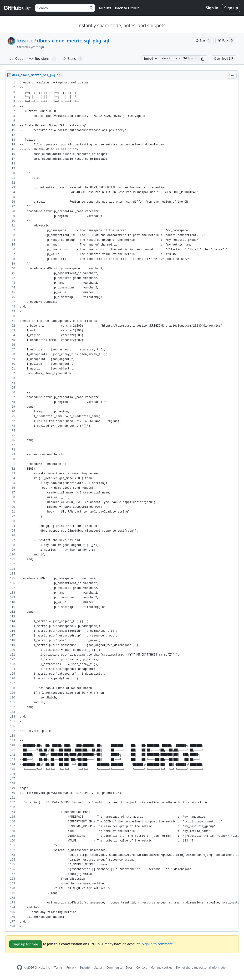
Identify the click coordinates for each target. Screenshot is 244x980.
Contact (141, 967)
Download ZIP (224, 59)
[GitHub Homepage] (20, 967)
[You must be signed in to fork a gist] (226, 41)
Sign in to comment (157, 944)
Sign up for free (26, 944)
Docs (129, 967)
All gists (105, 8)
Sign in (212, 8)
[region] (122, 505)
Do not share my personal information (202, 967)
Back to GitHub (127, 8)
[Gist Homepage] (18, 8)
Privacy (71, 967)
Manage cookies (161, 967)
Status (99, 967)
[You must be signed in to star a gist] (203, 41)
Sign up (231, 8)
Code (17, 59)
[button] (203, 59)
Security (85, 967)
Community (114, 967)
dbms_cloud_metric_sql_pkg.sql (73, 41)
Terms (58, 967)
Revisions (43, 59)
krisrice (25, 41)
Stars (72, 59)
